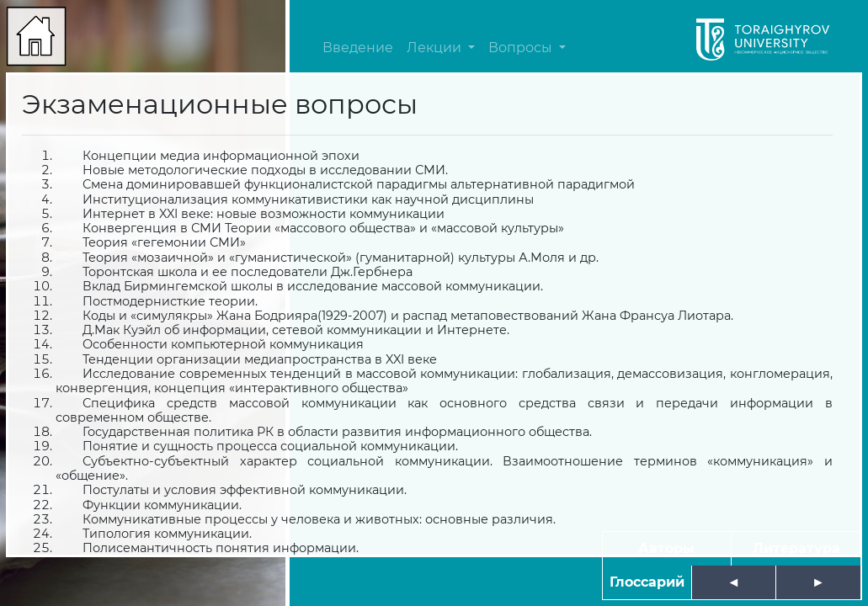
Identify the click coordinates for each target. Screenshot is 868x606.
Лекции (436, 48)
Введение (358, 48)
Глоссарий (647, 582)
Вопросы (522, 48)
